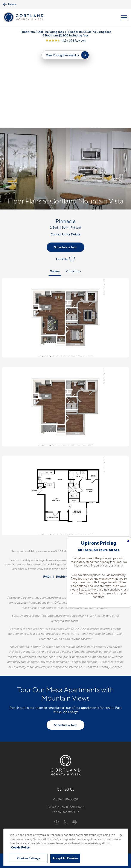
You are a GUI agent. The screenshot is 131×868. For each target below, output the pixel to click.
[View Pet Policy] (66, 749)
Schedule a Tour (65, 165)
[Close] (121, 835)
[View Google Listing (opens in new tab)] (66, 40)
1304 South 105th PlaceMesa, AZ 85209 (66, 728)
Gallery (55, 189)
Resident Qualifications (72, 495)
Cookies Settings (29, 858)
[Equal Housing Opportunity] (57, 740)
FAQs (47, 495)
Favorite (66, 177)
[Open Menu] (124, 17)
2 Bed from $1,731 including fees (89, 32)
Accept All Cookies (65, 858)
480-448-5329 (66, 717)
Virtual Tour (73, 189)
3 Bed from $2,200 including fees (65, 35)
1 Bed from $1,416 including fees (42, 32)
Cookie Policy (20, 847)
